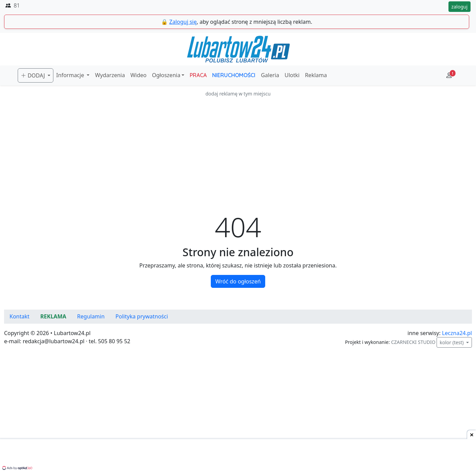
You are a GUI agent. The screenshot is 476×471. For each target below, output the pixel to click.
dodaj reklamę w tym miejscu (238, 94)
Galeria (270, 75)
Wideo (138, 75)
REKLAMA (53, 316)
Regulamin (91, 316)
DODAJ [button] (33, 75)
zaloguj (460, 7)
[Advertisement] (238, 145)
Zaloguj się (183, 22)
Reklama (316, 75)
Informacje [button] (71, 75)
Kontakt (20, 316)
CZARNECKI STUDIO (413, 342)
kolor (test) (452, 342)
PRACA (198, 75)
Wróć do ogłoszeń (238, 281)
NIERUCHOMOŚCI (234, 75)
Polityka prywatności (142, 316)
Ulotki (292, 75)
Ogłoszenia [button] (166, 75)
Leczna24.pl (457, 333)
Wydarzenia (110, 75)
